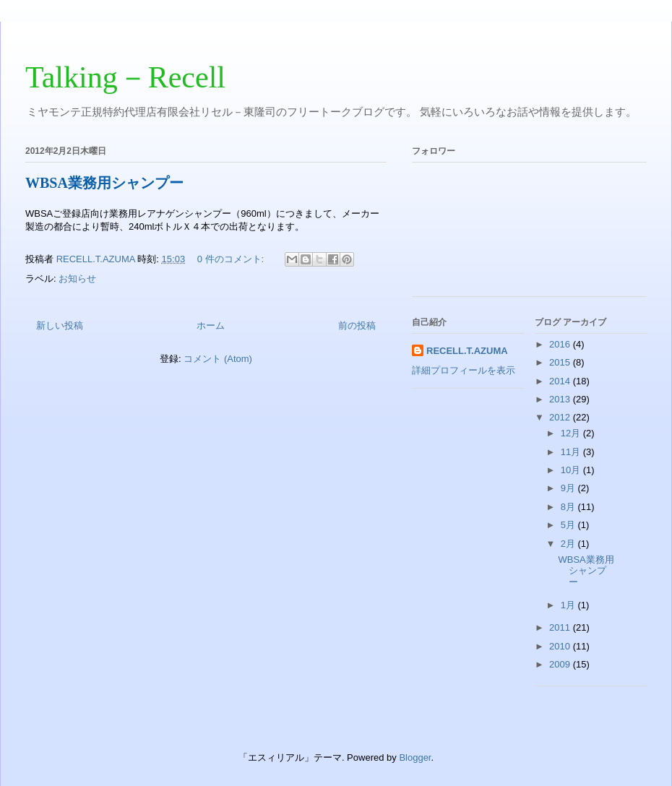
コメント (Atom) (218, 359)
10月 (572, 470)
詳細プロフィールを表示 (464, 370)
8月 (569, 507)
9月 (569, 488)
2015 (561, 362)
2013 (561, 399)
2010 (561, 646)
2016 (561, 344)
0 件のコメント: (232, 259)
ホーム (211, 325)
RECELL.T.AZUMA (467, 351)
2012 (561, 417)
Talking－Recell (125, 77)
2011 (561, 627)
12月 (572, 433)
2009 (561, 664)
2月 (569, 544)
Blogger (415, 757)
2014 (561, 381)
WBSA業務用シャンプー (104, 183)
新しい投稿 (60, 325)
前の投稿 (357, 325)
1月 (569, 605)
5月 (569, 525)
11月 (572, 452)
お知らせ (77, 278)
